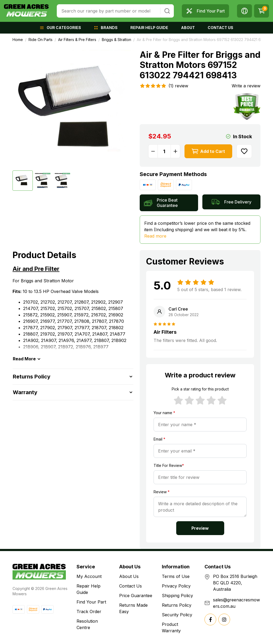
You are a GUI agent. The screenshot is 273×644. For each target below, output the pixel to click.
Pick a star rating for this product (200, 389)
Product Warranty (171, 627)
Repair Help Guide (89, 589)
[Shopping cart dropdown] (262, 11)
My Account (89, 576)
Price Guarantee (136, 596)
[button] (244, 11)
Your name (164, 413)
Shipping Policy (177, 596)
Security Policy (177, 615)
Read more (155, 236)
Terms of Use (176, 576)
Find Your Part (91, 602)
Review (162, 492)
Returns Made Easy (133, 608)
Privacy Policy (176, 586)
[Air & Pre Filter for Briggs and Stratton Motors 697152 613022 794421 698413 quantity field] (164, 151)
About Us (129, 576)
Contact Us (131, 586)
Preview (200, 528)
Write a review (246, 86)
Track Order (89, 612)
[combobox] (109, 11)
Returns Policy (177, 605)
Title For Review (169, 465)
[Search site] (167, 11)
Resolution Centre (87, 624)
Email (159, 439)
